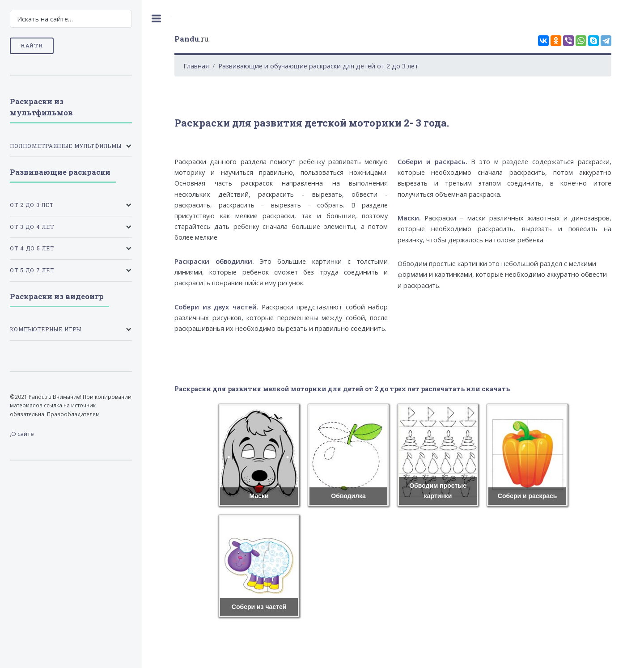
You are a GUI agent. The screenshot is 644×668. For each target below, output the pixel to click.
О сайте (23, 434)
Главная (196, 66)
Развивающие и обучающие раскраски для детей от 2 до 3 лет (318, 66)
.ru (192, 39)
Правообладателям (73, 414)
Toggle (157, 19)
